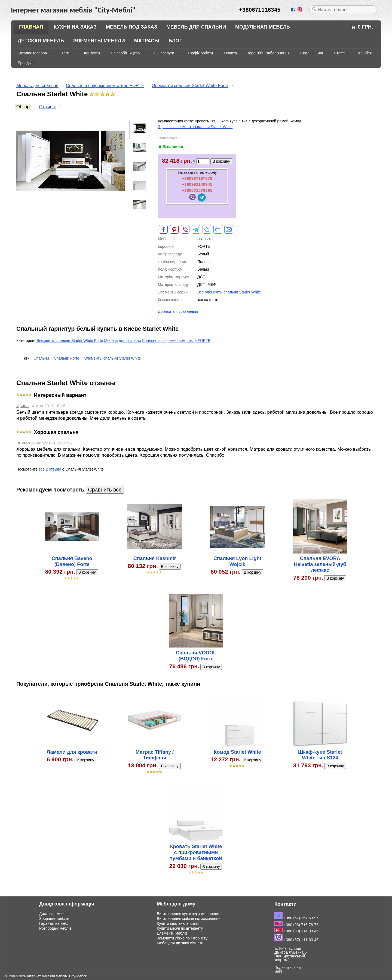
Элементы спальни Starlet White (112, 358)
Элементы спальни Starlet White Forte (190, 86)
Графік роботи (200, 53)
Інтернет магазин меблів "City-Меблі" (57, 976)
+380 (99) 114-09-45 (296, 931)
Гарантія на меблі (55, 923)
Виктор (23, 443)
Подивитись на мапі (288, 969)
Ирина (22, 406)
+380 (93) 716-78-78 (296, 925)
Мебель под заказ (132, 27)
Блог (175, 41)
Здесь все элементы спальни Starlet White (195, 127)
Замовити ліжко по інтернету (182, 938)
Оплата (230, 53)
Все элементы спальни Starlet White (229, 292)
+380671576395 (197, 190)
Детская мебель (41, 41)
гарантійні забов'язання (269, 53)
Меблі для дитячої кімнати (180, 943)
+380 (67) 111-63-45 (296, 940)
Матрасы (147, 41)
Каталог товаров (32, 53)
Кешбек (365, 53)
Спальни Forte (67, 358)
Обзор (23, 107)
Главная (31, 27)
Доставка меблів (54, 914)
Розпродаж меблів (55, 928)
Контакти (92, 53)
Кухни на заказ (75, 27)
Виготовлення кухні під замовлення (188, 914)
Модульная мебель (263, 27)
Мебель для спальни (196, 27)
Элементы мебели (99, 41)
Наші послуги (162, 53)
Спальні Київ (312, 53)
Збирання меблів (54, 919)
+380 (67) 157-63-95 (296, 918)
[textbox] (343, 10)
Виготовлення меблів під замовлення (190, 919)
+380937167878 (197, 178)
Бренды (25, 63)
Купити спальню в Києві (178, 923)
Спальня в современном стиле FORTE (105, 86)
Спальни (41, 358)
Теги (65, 53)
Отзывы (47, 107)
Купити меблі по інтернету (180, 928)
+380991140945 (197, 184)
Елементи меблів (172, 933)
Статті (339, 53)
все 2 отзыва (50, 469)
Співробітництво (125, 53)
